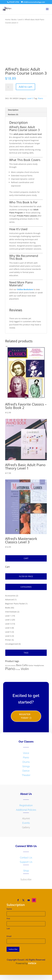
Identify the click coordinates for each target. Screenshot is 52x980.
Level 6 (8, 638)
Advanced (10, 602)
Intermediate (11, 614)
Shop (26, 873)
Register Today (25, 718)
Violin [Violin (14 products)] (25, 671)
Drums (26, 764)
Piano (40, 100)
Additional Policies (26, 812)
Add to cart (25, 89)
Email (9, 938)
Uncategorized (12, 646)
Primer (8, 642)
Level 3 (21, 19)
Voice (26, 755)
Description (13, 112)
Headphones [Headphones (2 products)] (39, 668)
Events (26, 825)
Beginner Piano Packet (15, 606)
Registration (26, 807)
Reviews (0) (13, 117)
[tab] (26, 112)
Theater (26, 777)
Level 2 (8, 622)
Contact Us (26, 860)
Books (14, 19)
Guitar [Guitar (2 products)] (31, 668)
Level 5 (8, 634)
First (8, 921)
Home (8, 19)
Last (8, 931)
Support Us (26, 864)
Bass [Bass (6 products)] (19, 667)
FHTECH (32, 965)
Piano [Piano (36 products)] (10, 671)
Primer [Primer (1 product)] (18, 672)
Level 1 (8, 618)
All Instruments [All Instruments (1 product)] (10, 668)
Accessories (10, 598)
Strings (26, 768)
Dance (26, 773)
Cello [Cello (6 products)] (25, 667)
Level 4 (8, 630)
